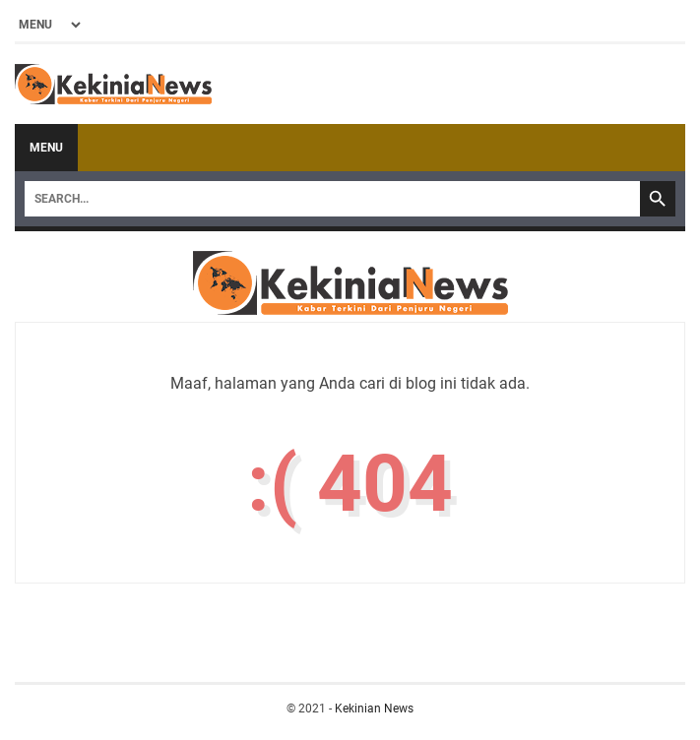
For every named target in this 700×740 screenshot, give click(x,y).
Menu (46, 148)
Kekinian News (374, 709)
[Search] (332, 199)
